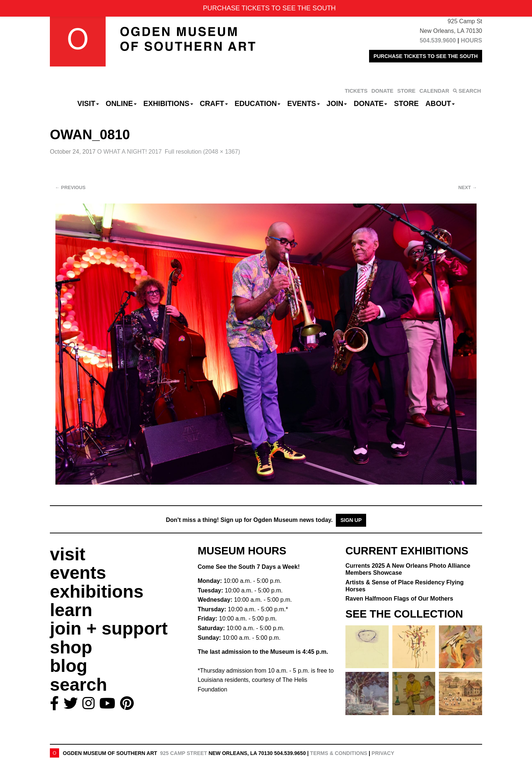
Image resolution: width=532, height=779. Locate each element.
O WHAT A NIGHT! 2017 (129, 152)
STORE (406, 91)
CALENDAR (434, 91)
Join (337, 103)
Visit (88, 103)
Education (258, 103)
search (79, 685)
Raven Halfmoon (399, 599)
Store (407, 103)
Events (304, 103)
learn (71, 610)
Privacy (383, 753)
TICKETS (356, 91)
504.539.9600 (438, 40)
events (78, 573)
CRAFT (214, 103)
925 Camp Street (183, 753)
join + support (109, 628)
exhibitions (97, 592)
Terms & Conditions (339, 753)
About (440, 103)
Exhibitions (168, 103)
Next (468, 187)
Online (121, 103)
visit (68, 554)
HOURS (471, 40)
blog (69, 666)
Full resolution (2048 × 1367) (202, 152)
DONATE (382, 91)
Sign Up (351, 520)
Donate (370, 103)
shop (71, 647)
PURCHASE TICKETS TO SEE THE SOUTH (426, 56)
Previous (70, 187)
